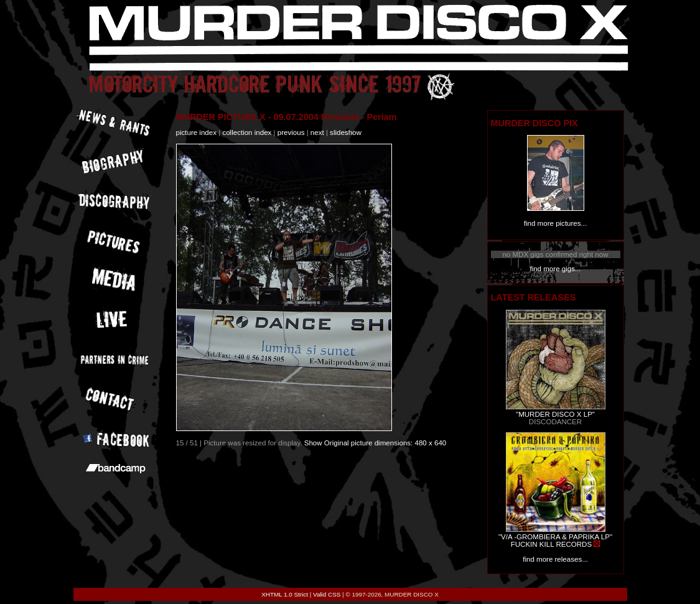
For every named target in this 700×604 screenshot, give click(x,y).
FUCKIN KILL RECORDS (551, 544)
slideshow (346, 132)
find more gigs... (555, 269)
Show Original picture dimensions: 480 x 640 (376, 443)
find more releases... (555, 559)
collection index (247, 132)
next (317, 132)
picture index (196, 132)
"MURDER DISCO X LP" (555, 414)
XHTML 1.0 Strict (285, 594)
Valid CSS (327, 594)
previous (291, 132)
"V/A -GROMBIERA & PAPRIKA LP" (555, 537)
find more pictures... (555, 223)
